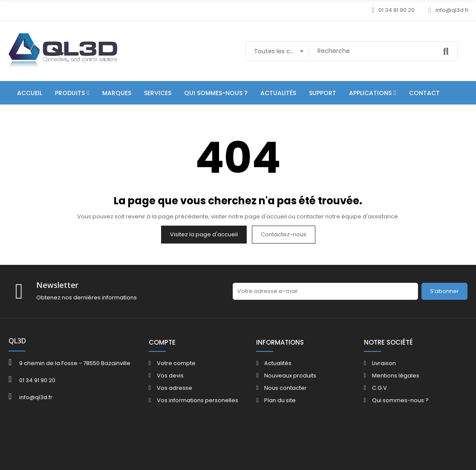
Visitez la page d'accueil (204, 234)
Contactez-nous (284, 234)
